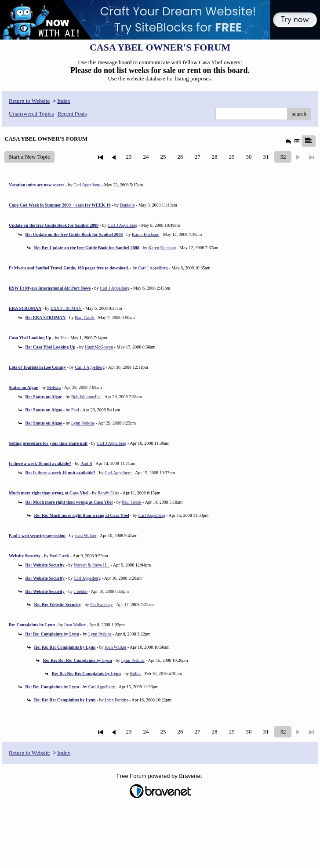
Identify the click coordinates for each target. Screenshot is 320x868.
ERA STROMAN (66, 308)
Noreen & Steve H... (92, 565)
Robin (135, 674)
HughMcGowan (99, 347)
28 (214, 157)
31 (266, 157)
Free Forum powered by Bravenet (160, 776)
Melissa (54, 387)
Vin (63, 338)
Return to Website (29, 101)
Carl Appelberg (87, 185)
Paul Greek (85, 318)
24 (146, 157)
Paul (75, 410)
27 (197, 157)
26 (180, 157)
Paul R (86, 463)
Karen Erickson (145, 234)
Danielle (127, 205)
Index (64, 101)
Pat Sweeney (101, 605)
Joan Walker (85, 536)
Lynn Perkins (83, 423)
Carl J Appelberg (123, 225)
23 (129, 157)
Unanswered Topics (31, 114)
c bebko (81, 591)
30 (249, 157)
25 (163, 157)
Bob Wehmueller (86, 397)
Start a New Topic (29, 157)
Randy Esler (108, 493)
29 (231, 157)
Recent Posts (72, 114)
